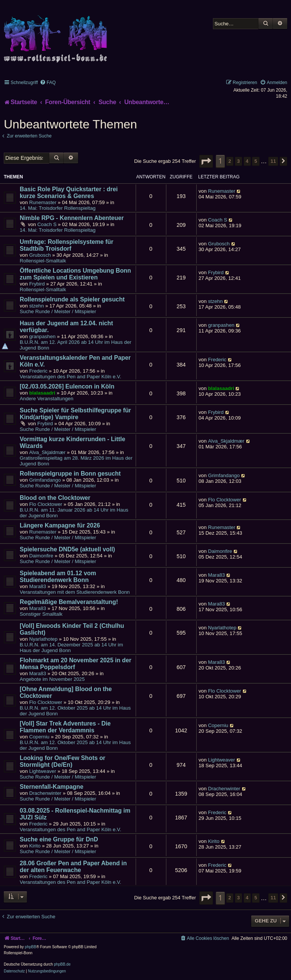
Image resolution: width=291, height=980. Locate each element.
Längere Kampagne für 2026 (60, 525)
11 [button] (273, 161)
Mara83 (38, 586)
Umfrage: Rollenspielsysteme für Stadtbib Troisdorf (66, 245)
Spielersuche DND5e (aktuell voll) (67, 549)
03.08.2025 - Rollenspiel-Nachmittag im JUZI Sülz (75, 814)
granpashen (42, 336)
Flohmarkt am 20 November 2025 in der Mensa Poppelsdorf (76, 664)
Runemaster (43, 202)
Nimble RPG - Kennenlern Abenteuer (72, 218)
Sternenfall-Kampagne (52, 787)
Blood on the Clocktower (55, 498)
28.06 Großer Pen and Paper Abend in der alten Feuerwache (73, 867)
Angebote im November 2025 (52, 679)
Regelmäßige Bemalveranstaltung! (69, 602)
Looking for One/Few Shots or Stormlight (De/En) (63, 761)
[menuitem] (48, 83)
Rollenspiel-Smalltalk (43, 261)
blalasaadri (42, 393)
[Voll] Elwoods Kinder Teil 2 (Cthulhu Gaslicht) (72, 629)
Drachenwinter (45, 793)
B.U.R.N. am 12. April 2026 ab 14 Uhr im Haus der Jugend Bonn (76, 345)
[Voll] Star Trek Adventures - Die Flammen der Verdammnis (65, 727)
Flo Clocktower (46, 504)
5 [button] (256, 161)
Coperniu (39, 737)
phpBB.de (62, 964)
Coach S (47, 224)
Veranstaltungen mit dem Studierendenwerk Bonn (75, 592)
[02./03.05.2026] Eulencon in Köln (67, 386)
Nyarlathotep (43, 639)
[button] (206, 161)
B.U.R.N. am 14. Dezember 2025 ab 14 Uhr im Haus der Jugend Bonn (71, 648)
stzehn (37, 306)
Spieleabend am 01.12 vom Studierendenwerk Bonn (58, 577)
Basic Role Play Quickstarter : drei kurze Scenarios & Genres (69, 193)
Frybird (37, 284)
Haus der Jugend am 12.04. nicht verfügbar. (66, 327)
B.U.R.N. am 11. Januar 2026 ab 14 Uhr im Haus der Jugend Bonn (74, 513)
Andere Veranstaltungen (47, 399)
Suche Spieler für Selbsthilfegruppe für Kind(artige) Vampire (75, 414)
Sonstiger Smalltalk (41, 614)
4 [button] (247, 161)
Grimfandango (45, 480)
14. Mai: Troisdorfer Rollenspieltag (58, 208)
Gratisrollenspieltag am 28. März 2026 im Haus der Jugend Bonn (76, 461)
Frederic (38, 371)
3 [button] (239, 161)
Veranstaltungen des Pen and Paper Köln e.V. (70, 377)
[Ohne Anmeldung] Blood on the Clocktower (66, 692)
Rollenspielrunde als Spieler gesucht (72, 299)
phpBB (31, 947)
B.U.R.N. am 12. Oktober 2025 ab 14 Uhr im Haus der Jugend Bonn (75, 711)
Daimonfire (41, 556)
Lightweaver (43, 771)
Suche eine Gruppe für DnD (59, 839)
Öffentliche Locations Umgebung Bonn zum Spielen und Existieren (75, 274)
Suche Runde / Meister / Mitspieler (58, 311)
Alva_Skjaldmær (47, 452)
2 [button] (230, 161)
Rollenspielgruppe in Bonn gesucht (70, 474)
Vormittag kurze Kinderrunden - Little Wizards (72, 442)
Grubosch (40, 255)
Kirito (35, 846)
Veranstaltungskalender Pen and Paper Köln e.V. (75, 361)
